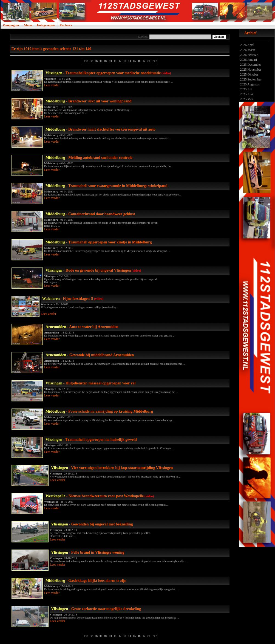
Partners (66, 25)
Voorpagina (11, 25)
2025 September (250, 79)
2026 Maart (247, 50)
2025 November (250, 70)
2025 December (250, 65)
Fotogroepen (46, 25)
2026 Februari (249, 55)
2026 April (247, 45)
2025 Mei (246, 99)
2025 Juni (246, 94)
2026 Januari (248, 60)
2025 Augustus (250, 84)
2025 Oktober (249, 74)
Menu (28, 25)
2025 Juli (246, 89)
